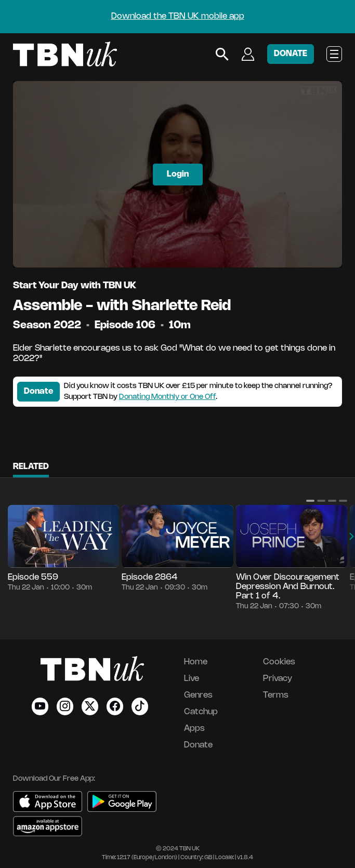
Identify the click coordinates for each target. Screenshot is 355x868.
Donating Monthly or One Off (167, 397)
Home (196, 662)
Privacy (278, 679)
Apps (194, 729)
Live (192, 679)
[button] (310, 501)
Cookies (279, 662)
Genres (198, 695)
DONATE (291, 54)
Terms (276, 695)
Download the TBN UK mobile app (178, 16)
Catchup (201, 712)
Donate (38, 391)
